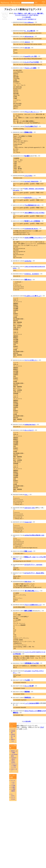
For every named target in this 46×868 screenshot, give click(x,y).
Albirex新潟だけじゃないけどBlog (34, 213)
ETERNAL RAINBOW (32, 274)
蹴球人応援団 (28, 611)
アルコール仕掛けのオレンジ (33, 605)
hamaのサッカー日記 (31, 56)
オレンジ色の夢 (29, 686)
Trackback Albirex (14, 759)
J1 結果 (13, 786)
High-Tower (28, 581)
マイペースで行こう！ (31, 360)
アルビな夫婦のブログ (31, 126)
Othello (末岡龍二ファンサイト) (34, 238)
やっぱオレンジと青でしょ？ (33, 296)
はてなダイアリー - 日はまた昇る (34, 573)
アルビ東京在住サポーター (32, 205)
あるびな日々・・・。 (31, 198)
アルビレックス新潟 (30, 68)
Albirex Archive (13, 762)
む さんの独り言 (30, 31)
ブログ (31, 15)
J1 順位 (13, 787)
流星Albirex (28, 280)
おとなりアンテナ (22, 19)
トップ (13, 729)
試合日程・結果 (13, 736)
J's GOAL (13, 795)
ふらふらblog (28, 176)
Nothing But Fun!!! (30, 424)
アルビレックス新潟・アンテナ (14, 766)
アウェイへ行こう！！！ (32, 112)
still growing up (29, 36)
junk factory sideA (30, 508)
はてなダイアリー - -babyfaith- (33, 565)
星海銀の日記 (28, 132)
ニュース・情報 (35, 13)
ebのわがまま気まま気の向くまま (34, 535)
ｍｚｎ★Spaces (29, 22)
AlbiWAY (27, 42)
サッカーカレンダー (13, 782)
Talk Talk (27, 48)
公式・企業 (27, 13)
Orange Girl (28, 522)
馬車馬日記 (28, 697)
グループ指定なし (19, 13)
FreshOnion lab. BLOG (31, 229)
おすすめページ (32, 19)
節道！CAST (28, 551)
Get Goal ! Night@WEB (31, 181)
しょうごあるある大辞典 (32, 703)
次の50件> (28, 17)
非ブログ (36, 15)
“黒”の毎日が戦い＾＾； (32, 591)
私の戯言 (27, 156)
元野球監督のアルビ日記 (32, 663)
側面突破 (27, 692)
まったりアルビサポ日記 (32, 62)
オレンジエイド (29, 430)
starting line (28, 261)
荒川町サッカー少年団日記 (32, 221)
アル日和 (27, 680)
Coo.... (26, 494)
